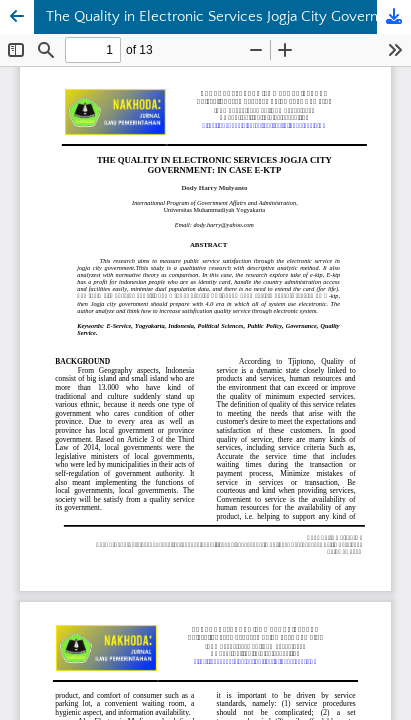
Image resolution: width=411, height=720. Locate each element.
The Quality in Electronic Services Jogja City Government (228, 16)
